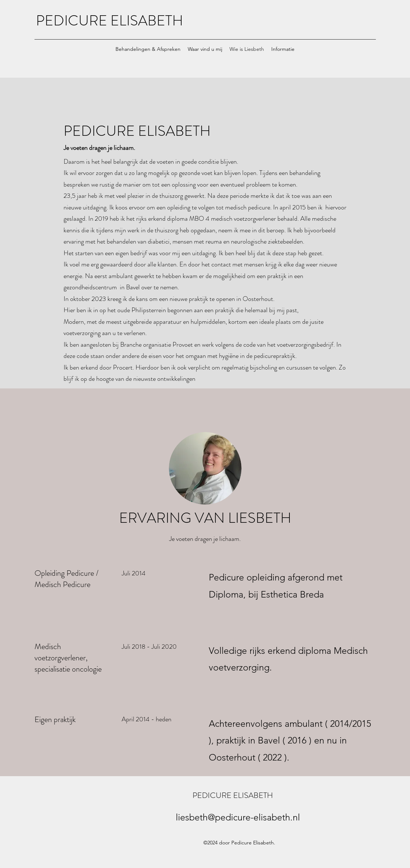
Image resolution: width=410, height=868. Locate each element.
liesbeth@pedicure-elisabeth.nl (238, 817)
